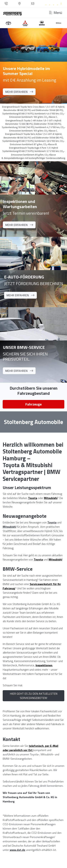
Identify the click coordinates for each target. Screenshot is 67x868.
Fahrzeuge (33, 404)
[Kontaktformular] (33, 4)
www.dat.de (17, 850)
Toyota (52, 522)
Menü (56, 13)
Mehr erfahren (19, 92)
